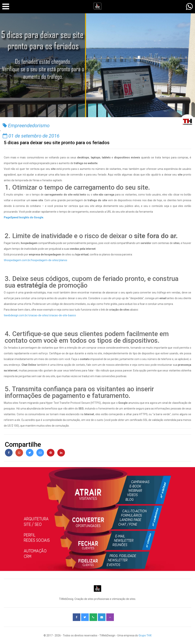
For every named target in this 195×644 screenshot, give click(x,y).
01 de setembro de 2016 (31, 136)
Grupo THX (145, 635)
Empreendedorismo (26, 126)
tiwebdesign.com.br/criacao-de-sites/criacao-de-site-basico (40, 315)
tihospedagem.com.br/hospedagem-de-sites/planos (36, 260)
